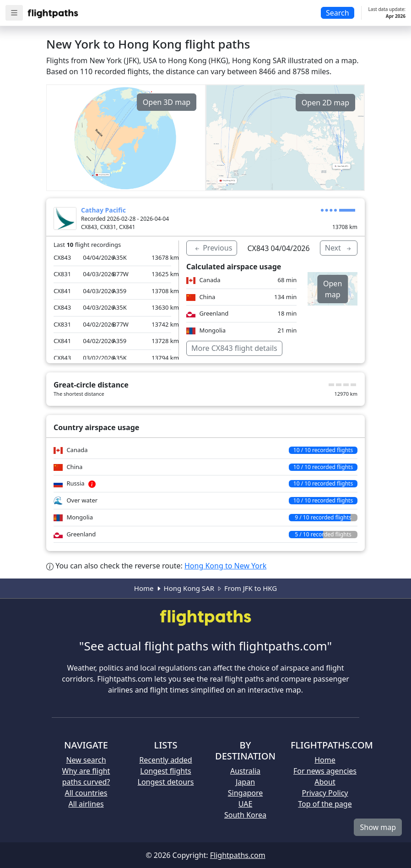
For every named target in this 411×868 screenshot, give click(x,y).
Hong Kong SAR (189, 588)
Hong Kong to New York (225, 566)
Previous (213, 248)
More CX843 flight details (234, 348)
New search (86, 760)
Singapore (245, 793)
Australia (245, 771)
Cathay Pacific (103, 210)
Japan (245, 782)
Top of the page (325, 804)
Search (338, 13)
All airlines (86, 804)
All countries (86, 793)
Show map (378, 827)
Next (339, 248)
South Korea (245, 815)
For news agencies (325, 771)
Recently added (165, 760)
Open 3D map (167, 102)
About (325, 782)
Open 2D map (325, 103)
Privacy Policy (325, 793)
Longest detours (166, 782)
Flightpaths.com (238, 855)
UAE (246, 804)
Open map (333, 289)
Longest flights (165, 771)
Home (144, 588)
